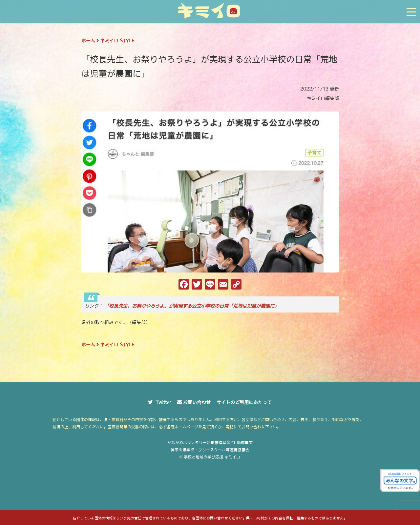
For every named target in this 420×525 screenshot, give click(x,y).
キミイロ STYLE (117, 41)
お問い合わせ (197, 402)
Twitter (163, 402)
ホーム (88, 41)
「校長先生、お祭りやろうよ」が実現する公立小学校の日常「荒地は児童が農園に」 (192, 306)
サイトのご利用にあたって (244, 402)
